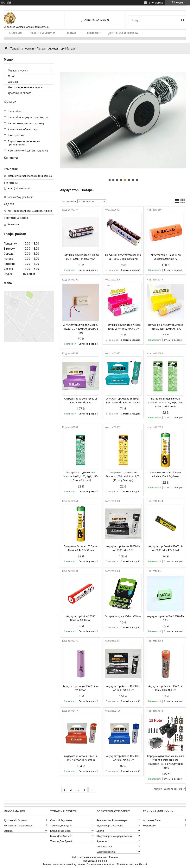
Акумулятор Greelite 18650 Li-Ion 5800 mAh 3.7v (165, 688)
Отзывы (13, 82)
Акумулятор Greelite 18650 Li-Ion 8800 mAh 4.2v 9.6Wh (165, 548)
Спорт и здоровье (61, 820)
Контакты (95, 33)
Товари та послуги (22, 49)
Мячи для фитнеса (61, 836)
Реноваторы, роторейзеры (112, 820)
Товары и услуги (42, 33)
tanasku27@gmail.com (20, 197)
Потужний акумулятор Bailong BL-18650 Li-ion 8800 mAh (123, 257)
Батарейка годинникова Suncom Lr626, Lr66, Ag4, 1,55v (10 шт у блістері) (123, 476)
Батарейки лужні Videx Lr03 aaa (123, 616)
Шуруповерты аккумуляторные (115, 836)
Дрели (100, 831)
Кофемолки (150, 826)
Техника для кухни (61, 826)
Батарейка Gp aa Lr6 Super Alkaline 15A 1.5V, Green (166, 474)
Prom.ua (114, 857)
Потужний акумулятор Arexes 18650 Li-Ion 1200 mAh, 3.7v (166, 327)
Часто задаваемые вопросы (26, 87)
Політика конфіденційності (132, 864)
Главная (16, 33)
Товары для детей (61, 841)
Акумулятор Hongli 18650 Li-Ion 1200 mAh (81, 688)
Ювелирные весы (61, 831)
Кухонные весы (152, 820)
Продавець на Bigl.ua (95, 861)
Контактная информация (19, 826)
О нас (71, 33)
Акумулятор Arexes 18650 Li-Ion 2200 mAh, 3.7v (81, 401)
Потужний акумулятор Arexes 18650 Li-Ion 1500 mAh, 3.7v (123, 327)
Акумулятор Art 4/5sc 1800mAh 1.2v (165, 618)
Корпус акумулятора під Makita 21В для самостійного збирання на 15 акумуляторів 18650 (166, 762)
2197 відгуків (156, 3)
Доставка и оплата (123, 33)
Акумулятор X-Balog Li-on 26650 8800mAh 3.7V (166, 257)
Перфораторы (105, 847)
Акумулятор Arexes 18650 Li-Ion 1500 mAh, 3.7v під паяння (123, 401)
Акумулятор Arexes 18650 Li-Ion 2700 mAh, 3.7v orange (81, 758)
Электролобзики (106, 852)
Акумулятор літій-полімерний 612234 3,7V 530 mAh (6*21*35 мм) (81, 329)
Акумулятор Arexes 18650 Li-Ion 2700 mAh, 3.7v (123, 548)
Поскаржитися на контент (101, 864)
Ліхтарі (41, 49)
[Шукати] (183, 20)
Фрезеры (102, 841)
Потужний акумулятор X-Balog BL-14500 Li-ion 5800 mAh (81, 257)
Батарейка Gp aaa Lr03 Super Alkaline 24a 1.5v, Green (81, 548)
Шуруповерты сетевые (110, 826)
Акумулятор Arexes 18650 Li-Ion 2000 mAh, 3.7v (123, 758)
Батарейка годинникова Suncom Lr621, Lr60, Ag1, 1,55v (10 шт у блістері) (81, 476)
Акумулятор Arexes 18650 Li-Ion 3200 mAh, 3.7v (123, 688)
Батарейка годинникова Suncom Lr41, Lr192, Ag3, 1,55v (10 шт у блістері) (166, 403)
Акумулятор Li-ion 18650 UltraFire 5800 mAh (81, 618)
